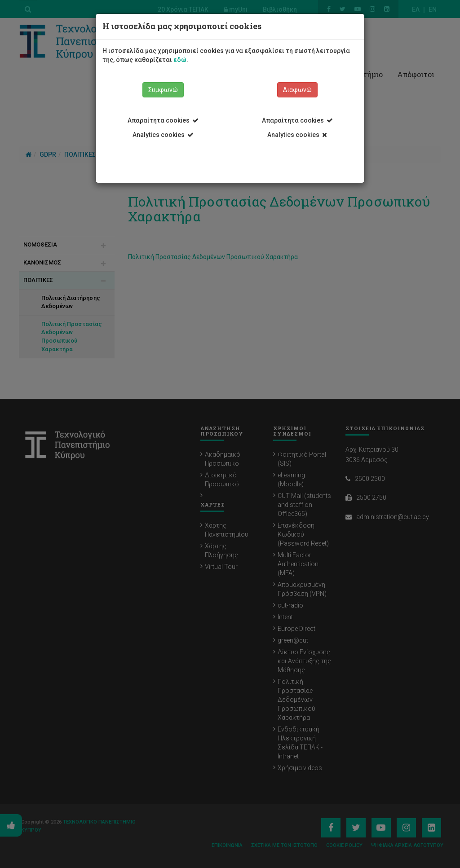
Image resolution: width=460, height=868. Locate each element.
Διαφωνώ (297, 90)
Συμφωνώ (163, 90)
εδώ (180, 60)
